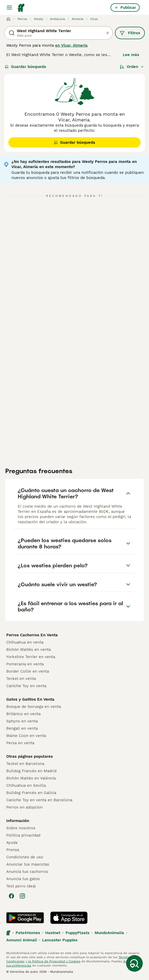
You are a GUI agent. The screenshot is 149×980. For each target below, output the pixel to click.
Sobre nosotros (21, 828)
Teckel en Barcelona (25, 764)
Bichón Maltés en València (31, 778)
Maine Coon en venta (26, 736)
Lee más (131, 55)
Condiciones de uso (25, 857)
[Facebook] (11, 896)
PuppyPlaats (77, 933)
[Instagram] (22, 896)
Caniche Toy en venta (26, 686)
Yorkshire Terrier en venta (31, 657)
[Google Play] (25, 918)
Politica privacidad (23, 835)
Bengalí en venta (22, 728)
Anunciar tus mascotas (28, 864)
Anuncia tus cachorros (27, 872)
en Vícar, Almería (71, 45)
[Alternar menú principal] (9, 8)
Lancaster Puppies (60, 940)
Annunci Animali (22, 940)
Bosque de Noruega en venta (34, 707)
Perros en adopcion (24, 807)
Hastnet (53, 933)
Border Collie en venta (28, 671)
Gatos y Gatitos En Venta (30, 699)
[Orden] (132, 67)
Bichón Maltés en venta (28, 650)
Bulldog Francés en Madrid (31, 771)
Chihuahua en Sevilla (26, 785)
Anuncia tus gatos (23, 879)
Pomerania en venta (25, 664)
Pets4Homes (28, 933)
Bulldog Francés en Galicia (31, 793)
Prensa (13, 850)
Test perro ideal (21, 886)
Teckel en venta (21, 679)
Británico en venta (23, 714)
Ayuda (12, 843)
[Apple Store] (69, 918)
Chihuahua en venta (25, 642)
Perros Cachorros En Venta (32, 635)
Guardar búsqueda (25, 67)
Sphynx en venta (22, 721)
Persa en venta (20, 743)
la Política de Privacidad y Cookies (54, 961)
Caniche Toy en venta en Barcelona (39, 800)
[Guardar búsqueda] (134, 963)
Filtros (130, 33)
